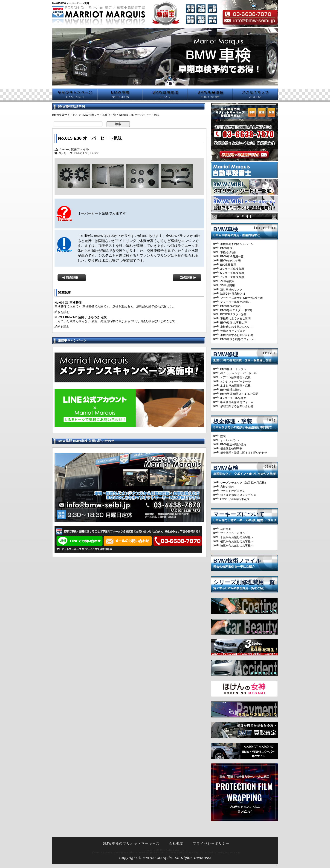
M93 (160, 850)
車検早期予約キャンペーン (237, 244)
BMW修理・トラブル (233, 369)
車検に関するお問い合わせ (237, 335)
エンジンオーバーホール (235, 381)
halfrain (182, 850)
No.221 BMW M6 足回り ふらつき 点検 (81, 317)
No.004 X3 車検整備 (68, 303)
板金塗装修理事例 (231, 449)
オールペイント (230, 440)
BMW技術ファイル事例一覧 (99, 115)
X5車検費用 (227, 285)
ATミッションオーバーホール (238, 373)
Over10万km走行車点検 (235, 499)
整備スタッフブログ (233, 331)
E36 (86, 153)
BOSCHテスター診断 (233, 314)
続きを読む (62, 312)
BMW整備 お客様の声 (234, 323)
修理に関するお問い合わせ (237, 406)
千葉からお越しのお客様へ (237, 537)
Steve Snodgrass (117, 852)
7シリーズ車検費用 (232, 277)
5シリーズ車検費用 (232, 273)
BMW (78, 153)
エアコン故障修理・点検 (235, 377)
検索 (118, 124)
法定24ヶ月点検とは (233, 294)
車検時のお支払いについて (237, 327)
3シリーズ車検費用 (232, 269)
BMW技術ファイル (237, 561)
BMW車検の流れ (230, 306)
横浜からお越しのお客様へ (237, 541)
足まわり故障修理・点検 (235, 386)
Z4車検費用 (227, 281)
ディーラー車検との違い (235, 302)
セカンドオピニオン (233, 491)
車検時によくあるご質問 (235, 319)
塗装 (223, 436)
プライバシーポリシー (234, 533)
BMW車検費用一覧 (232, 256)
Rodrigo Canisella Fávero (160, 852)
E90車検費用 (228, 265)
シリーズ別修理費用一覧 (244, 582)
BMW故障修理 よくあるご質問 (239, 394)
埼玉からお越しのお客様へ (237, 546)
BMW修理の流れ (230, 390)
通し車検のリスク (231, 290)
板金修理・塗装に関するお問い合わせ (244, 453)
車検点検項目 (229, 252)
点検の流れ (227, 487)
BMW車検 (226, 229)
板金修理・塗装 (233, 421)
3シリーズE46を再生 (233, 398)
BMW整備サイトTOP (65, 115)
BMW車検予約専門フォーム (237, 339)
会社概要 (226, 529)
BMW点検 (226, 468)
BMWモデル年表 (230, 261)
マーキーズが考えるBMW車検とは (242, 298)
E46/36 (95, 153)
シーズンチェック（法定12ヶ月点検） (244, 483)
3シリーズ (66, 153)
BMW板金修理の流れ (233, 444)
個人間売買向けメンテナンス (238, 495)
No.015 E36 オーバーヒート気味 (90, 138)
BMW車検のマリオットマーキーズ (131, 843)
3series (65, 149)
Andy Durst (200, 852)
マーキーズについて (239, 514)
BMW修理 (226, 354)
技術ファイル (80, 149)
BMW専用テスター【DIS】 (237, 310)
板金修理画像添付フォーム (237, 402)
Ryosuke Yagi (231, 852)
